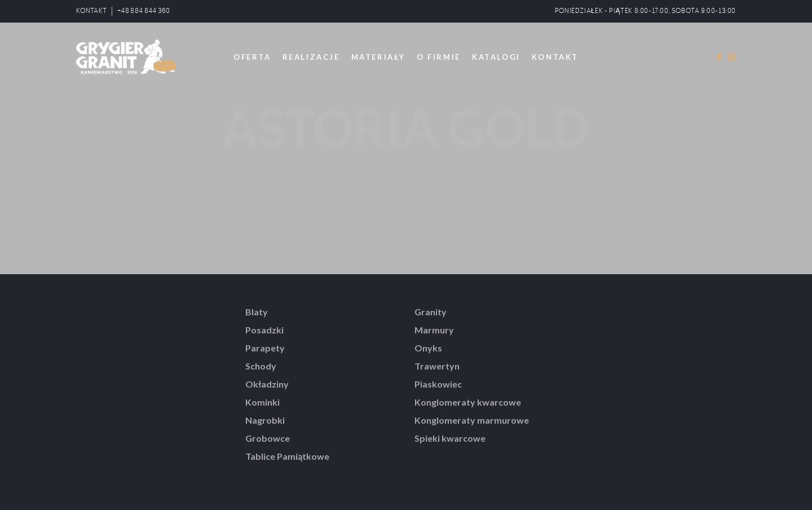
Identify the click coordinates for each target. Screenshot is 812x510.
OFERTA (252, 57)
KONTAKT (91, 11)
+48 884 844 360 (144, 11)
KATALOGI (496, 57)
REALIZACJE (311, 57)
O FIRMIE (439, 57)
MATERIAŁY (378, 57)
